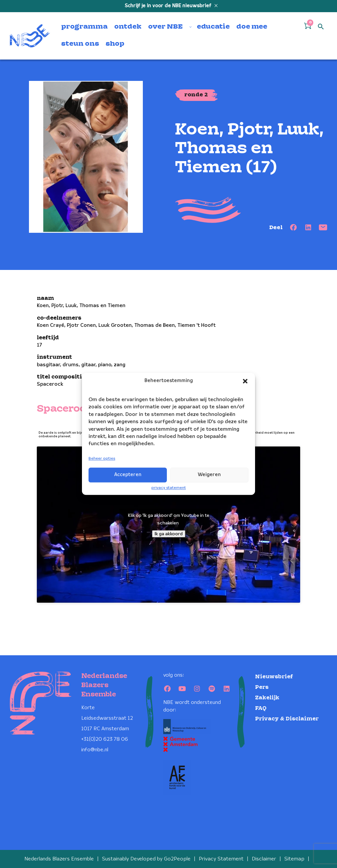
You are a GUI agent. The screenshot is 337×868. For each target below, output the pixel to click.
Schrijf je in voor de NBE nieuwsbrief (169, 6)
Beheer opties (102, 458)
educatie (213, 27)
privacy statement (169, 488)
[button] (245, 381)
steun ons (80, 44)
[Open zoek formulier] (321, 27)
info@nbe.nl (95, 750)
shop (115, 44)
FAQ (261, 708)
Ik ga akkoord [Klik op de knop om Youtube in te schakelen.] (169, 534)
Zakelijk (267, 698)
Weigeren (209, 475)
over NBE (165, 27)
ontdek (128, 27)
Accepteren (128, 475)
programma (84, 27)
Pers (262, 687)
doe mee (252, 27)
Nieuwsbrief (274, 677)
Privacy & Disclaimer (287, 719)
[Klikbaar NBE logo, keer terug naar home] (30, 36)
